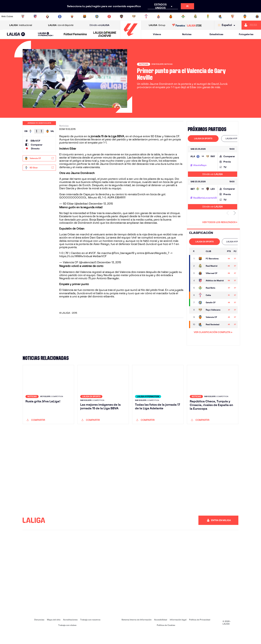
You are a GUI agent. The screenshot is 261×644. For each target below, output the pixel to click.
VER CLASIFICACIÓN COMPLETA (213, 332)
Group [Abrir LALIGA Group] (157, 25)
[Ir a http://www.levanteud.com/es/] (122, 16)
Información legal (178, 632)
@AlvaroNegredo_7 (157, 253)
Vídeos (157, 34)
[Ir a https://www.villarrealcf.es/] (257, 16)
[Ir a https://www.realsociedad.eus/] (220, 16)
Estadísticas (216, 34)
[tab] (203, 139)
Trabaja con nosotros (90, 632)
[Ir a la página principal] (131, 38)
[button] (16, 34)
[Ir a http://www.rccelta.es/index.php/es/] (146, 16)
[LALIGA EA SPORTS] (16, 34)
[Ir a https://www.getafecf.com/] (97, 16)
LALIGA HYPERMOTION (237, 138)
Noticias (187, 34)
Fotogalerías (246, 34)
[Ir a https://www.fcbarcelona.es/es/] (85, 16)
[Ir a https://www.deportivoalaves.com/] (60, 16)
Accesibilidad (161, 632)
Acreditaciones (70, 632)
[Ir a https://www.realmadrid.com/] (195, 16)
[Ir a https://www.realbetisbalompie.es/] (183, 16)
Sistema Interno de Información (136, 632)
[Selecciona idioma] (227, 25)
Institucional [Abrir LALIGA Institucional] (21, 25)
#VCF (92, 253)
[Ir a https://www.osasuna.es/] (47, 16)
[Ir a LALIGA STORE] (187, 25)
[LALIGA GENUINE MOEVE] (105, 34)
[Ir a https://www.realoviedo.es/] (208, 16)
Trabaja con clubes (67, 638)
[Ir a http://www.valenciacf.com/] (245, 16)
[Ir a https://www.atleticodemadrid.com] (35, 16)
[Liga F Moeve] (75, 34)
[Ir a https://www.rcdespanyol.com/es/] (158, 16)
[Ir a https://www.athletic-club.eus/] (23, 16)
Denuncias (39, 632)
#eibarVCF (100, 256)
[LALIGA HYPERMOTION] (46, 34)
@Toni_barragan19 (123, 253)
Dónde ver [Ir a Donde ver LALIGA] (99, 25)
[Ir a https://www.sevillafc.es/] (233, 16)
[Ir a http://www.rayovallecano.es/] (134, 16)
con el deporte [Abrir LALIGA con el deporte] (61, 25)
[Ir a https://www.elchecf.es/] (72, 16)
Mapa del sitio (54, 632)
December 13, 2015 (101, 204)
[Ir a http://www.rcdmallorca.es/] (171, 16)
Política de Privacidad (200, 632)
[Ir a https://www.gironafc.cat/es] (109, 16)
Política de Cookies (166, 638)
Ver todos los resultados (220, 222)
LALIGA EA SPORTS (203, 138)
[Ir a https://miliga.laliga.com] (251, 25)
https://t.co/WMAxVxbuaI (76, 256)
